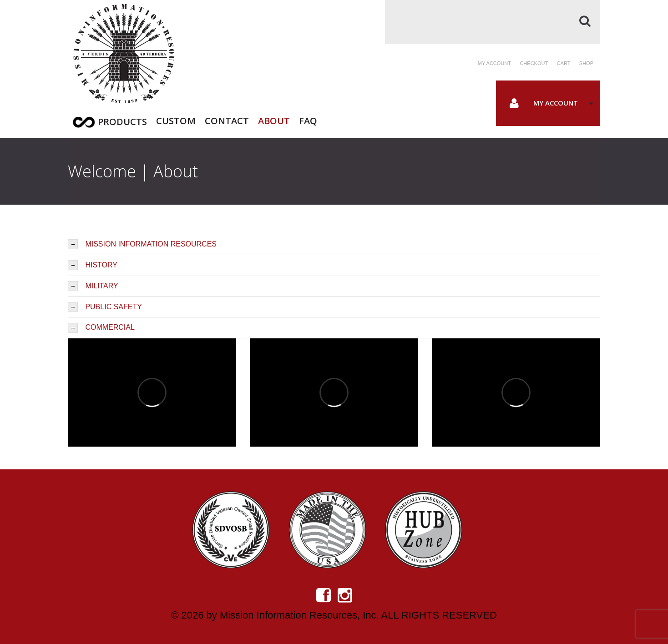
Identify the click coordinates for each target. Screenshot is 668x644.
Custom (176, 120)
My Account (556, 103)
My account (494, 63)
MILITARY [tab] (93, 286)
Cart (564, 63)
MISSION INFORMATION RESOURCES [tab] (142, 244)
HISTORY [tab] (93, 265)
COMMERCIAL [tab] (101, 328)
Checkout (534, 63)
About (274, 120)
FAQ (308, 120)
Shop (586, 63)
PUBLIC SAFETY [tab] (105, 307)
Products (122, 122)
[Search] (493, 22)
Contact (227, 120)
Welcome (102, 171)
